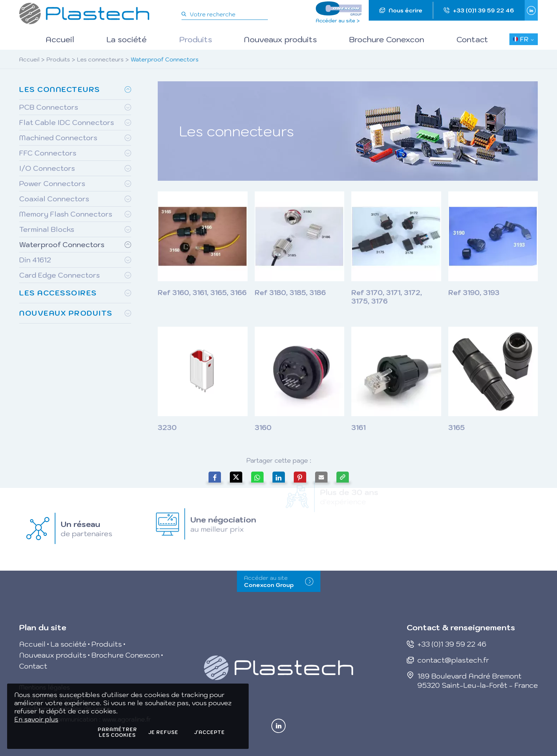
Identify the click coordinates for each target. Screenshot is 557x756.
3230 (167, 428)
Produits (58, 59)
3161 (358, 428)
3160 (263, 428)
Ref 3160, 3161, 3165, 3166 (202, 293)
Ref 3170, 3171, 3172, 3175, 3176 (387, 297)
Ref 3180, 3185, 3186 (290, 293)
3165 (456, 428)
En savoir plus (36, 719)
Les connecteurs (100, 59)
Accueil (29, 59)
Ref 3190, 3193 (474, 293)
